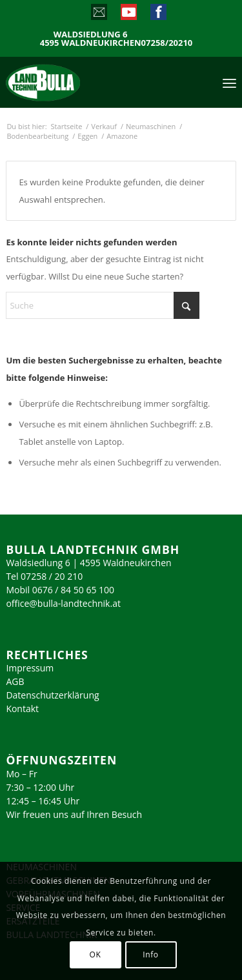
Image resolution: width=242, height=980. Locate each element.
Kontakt (22, 709)
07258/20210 (167, 43)
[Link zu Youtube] (128, 15)
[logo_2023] (70, 82)
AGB (15, 681)
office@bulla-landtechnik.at (63, 603)
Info (150, 954)
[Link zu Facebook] (158, 15)
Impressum (30, 668)
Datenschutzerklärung (52, 695)
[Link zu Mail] (98, 15)
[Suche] (103, 305)
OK (96, 954)
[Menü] (229, 82)
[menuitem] (229, 82)
